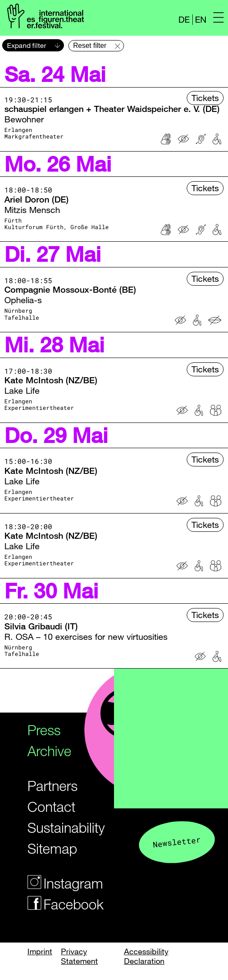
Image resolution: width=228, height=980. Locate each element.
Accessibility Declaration (146, 956)
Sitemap (52, 848)
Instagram (59, 883)
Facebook (59, 904)
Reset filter (90, 46)
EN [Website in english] (201, 19)
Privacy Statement (79, 956)
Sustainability (59, 827)
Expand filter (27, 45)
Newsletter (177, 842)
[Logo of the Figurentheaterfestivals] (44, 15)
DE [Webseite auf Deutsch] (184, 19)
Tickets (205, 98)
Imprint (40, 951)
